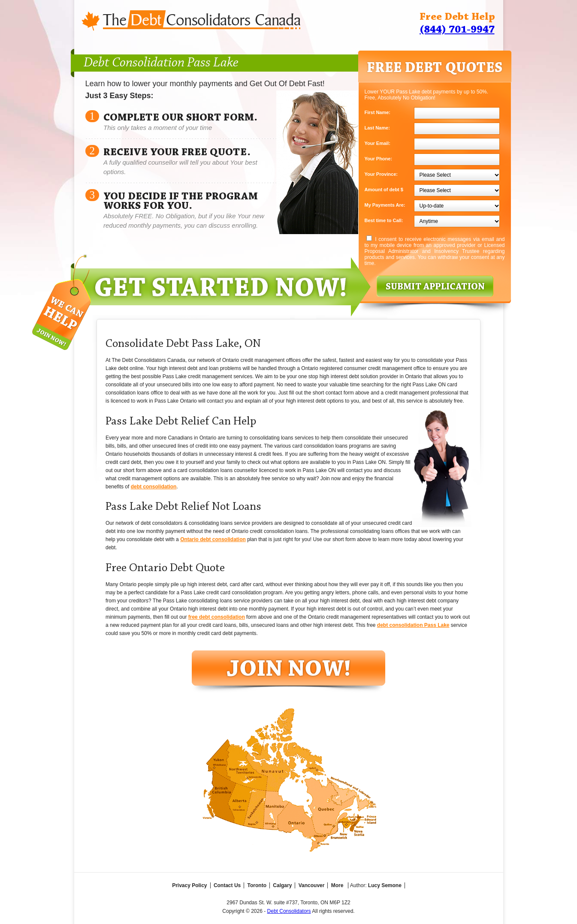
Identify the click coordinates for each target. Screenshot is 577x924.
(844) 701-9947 (457, 30)
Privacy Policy (189, 885)
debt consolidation (154, 487)
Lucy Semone (385, 885)
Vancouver (312, 885)
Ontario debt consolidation (213, 539)
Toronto (257, 885)
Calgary (282, 885)
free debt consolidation (217, 617)
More (337, 885)
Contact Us (227, 885)
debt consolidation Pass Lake (413, 625)
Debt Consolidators (289, 911)
